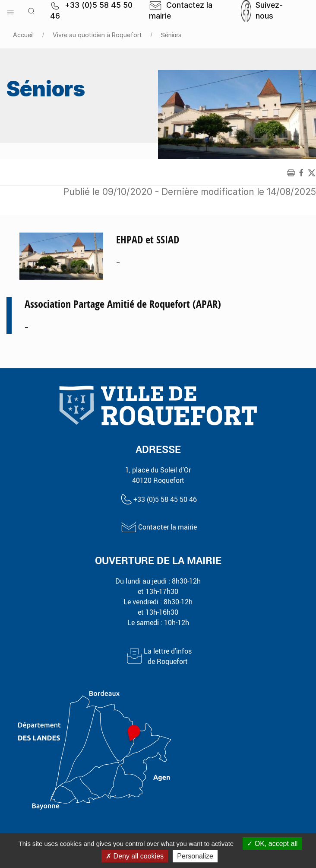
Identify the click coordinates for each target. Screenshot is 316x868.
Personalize (195, 856)
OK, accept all (272, 844)
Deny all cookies (135, 856)
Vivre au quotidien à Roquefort (97, 35)
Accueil (23, 35)
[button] (11, 11)
